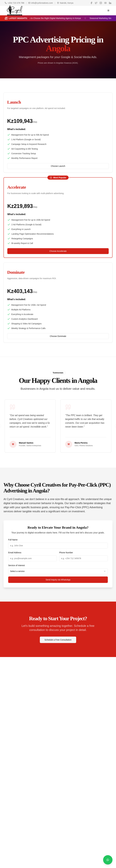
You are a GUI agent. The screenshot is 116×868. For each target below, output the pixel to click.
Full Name (13, 540)
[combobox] (58, 571)
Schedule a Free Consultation (58, 640)
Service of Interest (16, 565)
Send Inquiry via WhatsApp (58, 580)
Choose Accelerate (58, 251)
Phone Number (66, 553)
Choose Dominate (58, 336)
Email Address (15, 553)
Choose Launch (58, 166)
